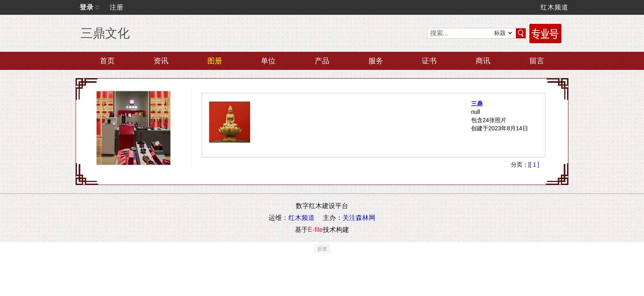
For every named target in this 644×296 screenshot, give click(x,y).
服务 (376, 61)
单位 (268, 61)
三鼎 (465, 116)
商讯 (483, 61)
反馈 (322, 273)
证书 (429, 61)
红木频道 (554, 7)
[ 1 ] (535, 189)
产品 (322, 61)
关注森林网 (359, 242)
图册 (215, 61)
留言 (537, 61)
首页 (107, 61)
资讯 (161, 61)
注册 (117, 7)
